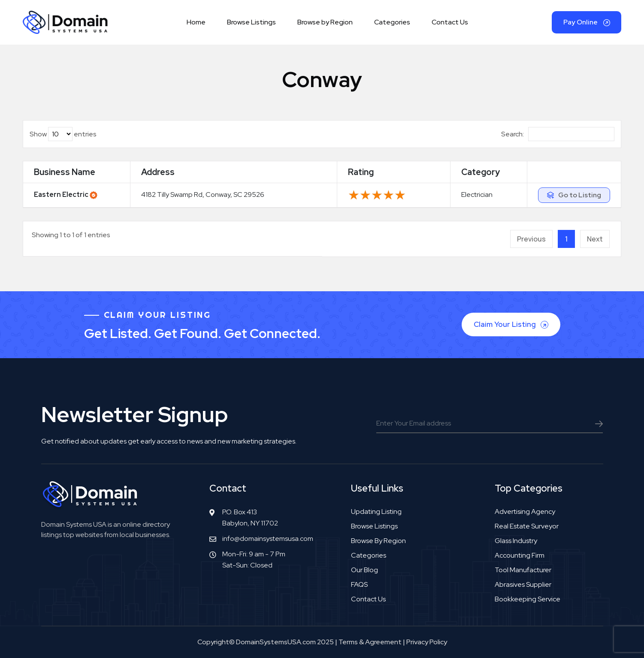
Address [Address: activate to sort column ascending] (158, 172)
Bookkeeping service (528, 599)
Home (196, 22)
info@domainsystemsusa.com (268, 539)
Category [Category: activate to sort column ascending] (481, 172)
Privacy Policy (427, 642)
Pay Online (587, 22)
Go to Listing (580, 195)
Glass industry (516, 541)
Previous (531, 239)
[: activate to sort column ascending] (574, 172)
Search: (558, 134)
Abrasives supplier (523, 584)
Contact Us (450, 22)
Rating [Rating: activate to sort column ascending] (361, 172)
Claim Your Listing (512, 324)
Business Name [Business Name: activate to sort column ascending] (65, 172)
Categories (392, 22)
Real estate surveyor (527, 526)
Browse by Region (325, 22)
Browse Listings (251, 22)
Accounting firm (520, 555)
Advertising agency (525, 512)
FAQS (359, 584)
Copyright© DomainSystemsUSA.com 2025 (266, 642)
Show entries (63, 134)
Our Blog (364, 570)
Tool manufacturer (523, 570)
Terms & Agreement (370, 642)
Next (595, 239)
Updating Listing (376, 512)
